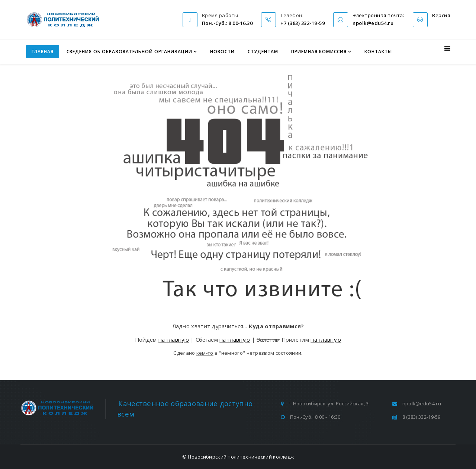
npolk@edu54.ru (422, 403)
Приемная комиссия (319, 52)
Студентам (263, 52)
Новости (222, 52)
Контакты (378, 52)
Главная (43, 52)
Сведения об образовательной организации (129, 52)
